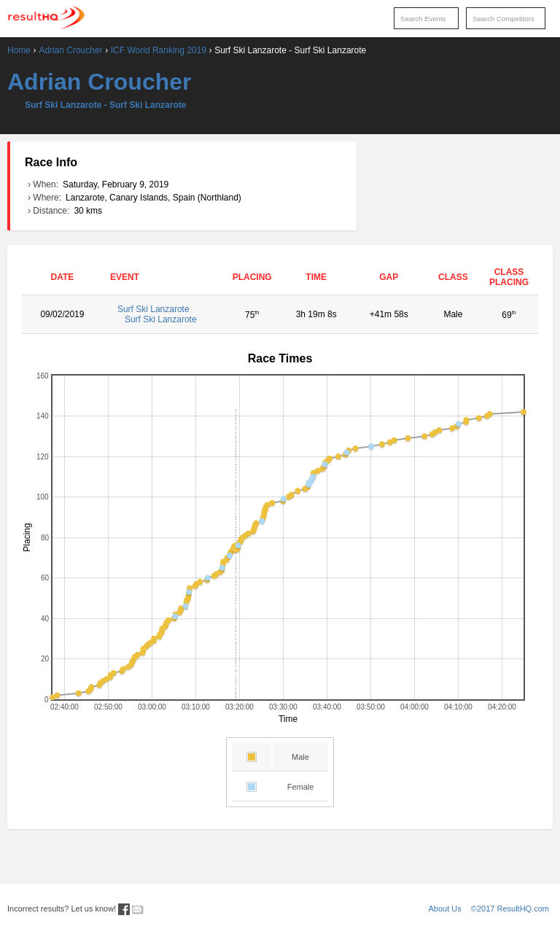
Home (19, 50)
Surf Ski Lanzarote (163, 314)
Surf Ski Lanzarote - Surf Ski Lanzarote (105, 105)
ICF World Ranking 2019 (159, 50)
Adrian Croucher (70, 50)
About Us (445, 909)
